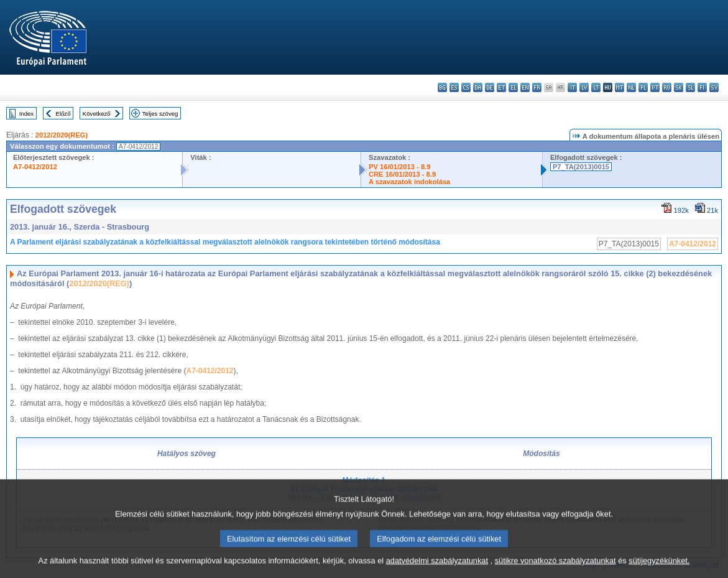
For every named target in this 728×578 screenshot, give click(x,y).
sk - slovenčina (679, 87)
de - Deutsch (490, 87)
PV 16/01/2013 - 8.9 (400, 167)
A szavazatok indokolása (409, 182)
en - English (525, 87)
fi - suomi (702, 87)
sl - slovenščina (690, 87)
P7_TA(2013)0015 (581, 167)
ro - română (667, 87)
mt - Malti (620, 87)
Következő (97, 114)
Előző (63, 114)
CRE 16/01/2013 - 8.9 (402, 174)
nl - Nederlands (631, 87)
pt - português (655, 87)
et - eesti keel (501, 87)
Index (26, 114)
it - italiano (572, 87)
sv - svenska (714, 87)
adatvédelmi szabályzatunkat (437, 569)
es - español (454, 87)
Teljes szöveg (160, 114)
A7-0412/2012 (35, 167)
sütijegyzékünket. (659, 569)
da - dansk (478, 87)
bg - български (442, 87)
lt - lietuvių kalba (596, 87)
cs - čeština (466, 87)
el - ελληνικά (513, 87)
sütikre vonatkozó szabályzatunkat (555, 569)
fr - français (537, 87)
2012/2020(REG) (62, 135)
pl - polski (643, 87)
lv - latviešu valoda (584, 87)
